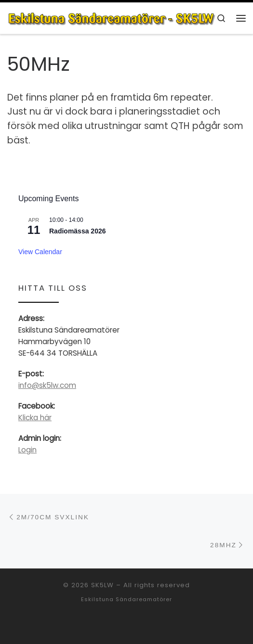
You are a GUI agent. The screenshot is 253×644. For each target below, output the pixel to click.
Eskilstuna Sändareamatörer (126, 599)
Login (27, 450)
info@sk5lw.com (47, 385)
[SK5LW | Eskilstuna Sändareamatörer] (112, 18)
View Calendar (40, 252)
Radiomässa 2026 (78, 231)
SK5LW (102, 585)
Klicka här (35, 418)
